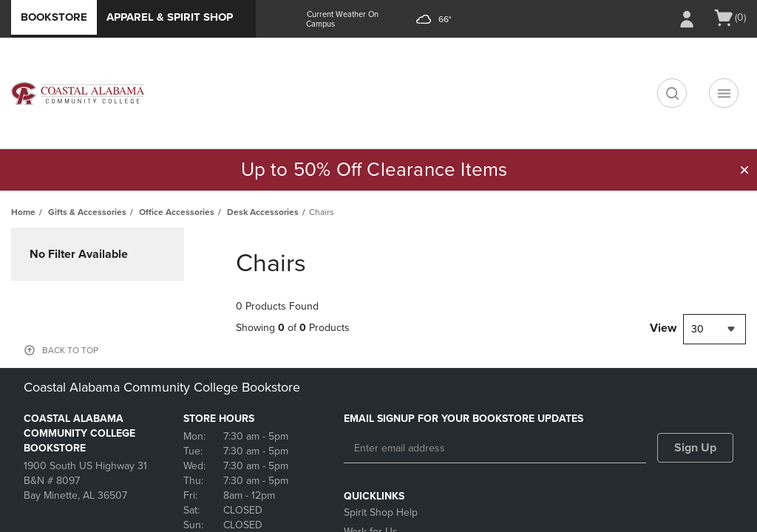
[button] (744, 170)
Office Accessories (177, 212)
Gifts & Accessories (87, 212)
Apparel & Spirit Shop (170, 17)
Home (23, 212)
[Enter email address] (495, 449)
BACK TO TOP (70, 350)
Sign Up (695, 448)
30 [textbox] (697, 329)
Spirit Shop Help (381, 512)
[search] (672, 93)
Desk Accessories (263, 212)
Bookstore (54, 17)
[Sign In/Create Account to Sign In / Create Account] (687, 19)
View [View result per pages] (663, 328)
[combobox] (714, 329)
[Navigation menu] (724, 93)
